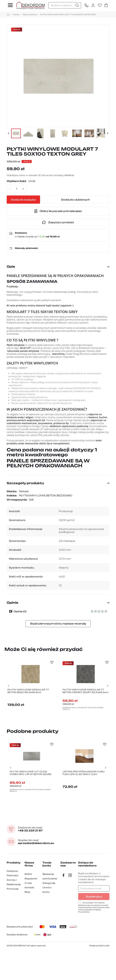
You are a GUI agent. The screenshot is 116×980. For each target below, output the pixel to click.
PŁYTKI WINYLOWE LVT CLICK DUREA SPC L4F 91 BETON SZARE (31, 804)
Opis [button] (58, 267)
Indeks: (12, 495)
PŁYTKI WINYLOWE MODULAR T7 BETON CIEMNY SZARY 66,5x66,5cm (84, 708)
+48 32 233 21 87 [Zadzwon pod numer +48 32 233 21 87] (33, 858)
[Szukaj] (65, 5)
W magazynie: (17, 500)
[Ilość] (17, 189)
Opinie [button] (58, 603)
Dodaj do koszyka (32, 200)
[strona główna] (8, 14)
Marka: (12, 491)
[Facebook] (64, 904)
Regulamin (31, 908)
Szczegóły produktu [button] (58, 483)
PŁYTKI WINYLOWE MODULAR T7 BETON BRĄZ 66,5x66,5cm (29, 706)
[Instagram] (70, 904)
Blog (27, 921)
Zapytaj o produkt (58, 222)
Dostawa (12, 900)
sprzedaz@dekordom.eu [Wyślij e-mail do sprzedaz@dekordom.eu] (40, 871)
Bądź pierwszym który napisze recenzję (58, 624)
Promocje (13, 918)
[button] (58, 211)
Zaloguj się (49, 912)
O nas (28, 912)
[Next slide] (108, 694)
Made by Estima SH (99, 975)
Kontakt (29, 917)
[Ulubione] (100, 5)
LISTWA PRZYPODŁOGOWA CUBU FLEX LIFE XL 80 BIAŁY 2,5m (83, 804)
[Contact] (87, 5)
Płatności (12, 905)
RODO (28, 903)
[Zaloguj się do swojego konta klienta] (93, 5)
